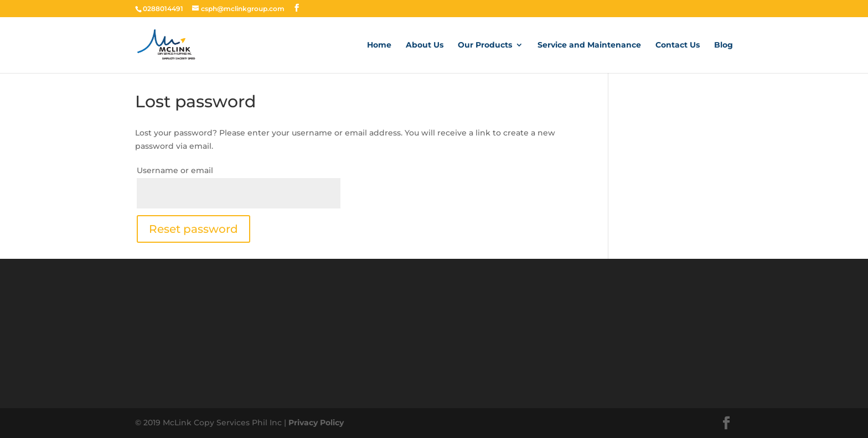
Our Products (485, 45)
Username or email (175, 170)
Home (379, 45)
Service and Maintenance (589, 45)
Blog (724, 45)
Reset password (193, 229)
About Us (425, 45)
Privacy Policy (316, 423)
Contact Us (678, 45)
